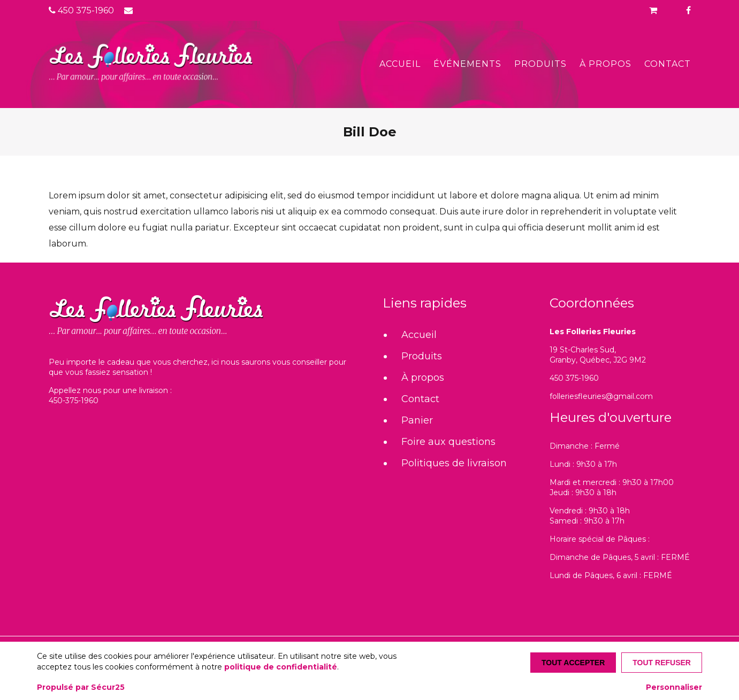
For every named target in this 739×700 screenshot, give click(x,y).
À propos (605, 64)
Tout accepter (573, 663)
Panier (417, 420)
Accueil (400, 64)
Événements (467, 64)
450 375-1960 (81, 10)
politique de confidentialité (281, 667)
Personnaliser (674, 687)
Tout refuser (662, 663)
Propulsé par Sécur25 (81, 687)
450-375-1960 (74, 401)
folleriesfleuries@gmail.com (601, 396)
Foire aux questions (448, 442)
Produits (540, 64)
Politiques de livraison (454, 463)
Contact (668, 64)
